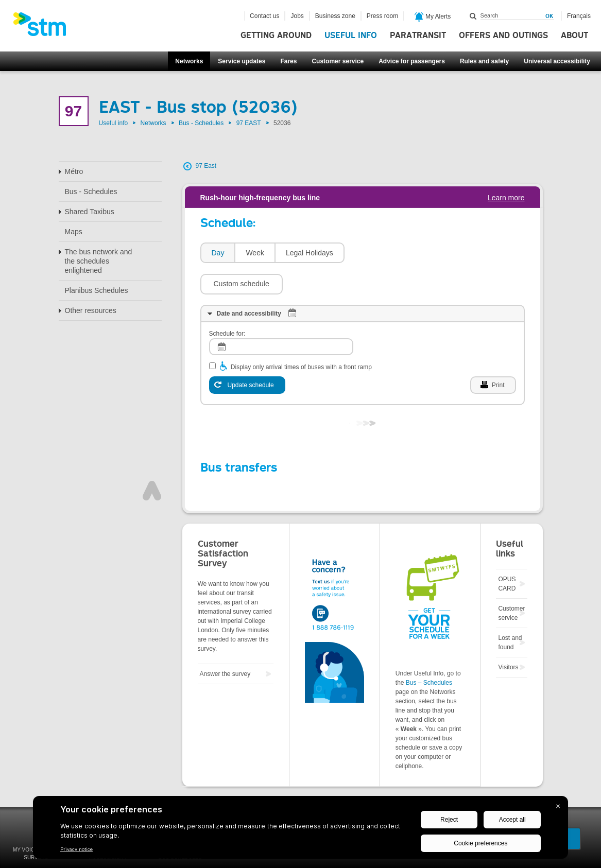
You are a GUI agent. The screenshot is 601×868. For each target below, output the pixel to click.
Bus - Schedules (201, 123)
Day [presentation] (218, 253)
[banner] (45, 27)
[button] (391, 253)
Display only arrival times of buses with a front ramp (301, 336)
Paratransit (418, 36)
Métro (74, 171)
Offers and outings (503, 36)
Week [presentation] (255, 253)
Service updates (242, 61)
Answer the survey (225, 643)
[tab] (218, 253)
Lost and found (510, 612)
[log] (281, 316)
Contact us (264, 16)
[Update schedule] (247, 354)
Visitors (508, 636)
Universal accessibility (557, 61)
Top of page (152, 460)
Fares (288, 61)
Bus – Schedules (429, 652)
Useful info (351, 36)
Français (579, 16)
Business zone (335, 16)
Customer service (338, 61)
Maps (74, 232)
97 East (206, 166)
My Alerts (433, 17)
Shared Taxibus (90, 212)
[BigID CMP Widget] (300, 830)
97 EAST (249, 123)
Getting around (276, 36)
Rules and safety (484, 61)
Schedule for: (227, 303)
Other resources (91, 310)
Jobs (297, 16)
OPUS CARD (507, 553)
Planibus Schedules (97, 290)
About (574, 36)
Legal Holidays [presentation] (310, 253)
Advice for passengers (412, 61)
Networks (189, 61)
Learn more (506, 198)
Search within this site (473, 16)
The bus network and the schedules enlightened (99, 261)
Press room (382, 16)
